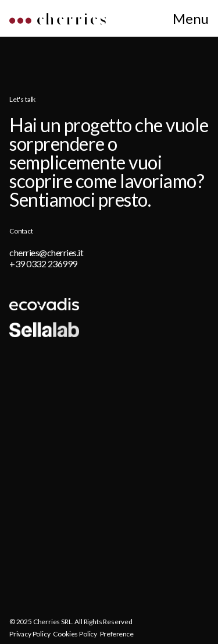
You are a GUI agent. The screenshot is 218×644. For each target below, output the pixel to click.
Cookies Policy (75, 634)
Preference (117, 634)
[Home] (58, 21)
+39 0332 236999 (43, 263)
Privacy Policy (30, 634)
